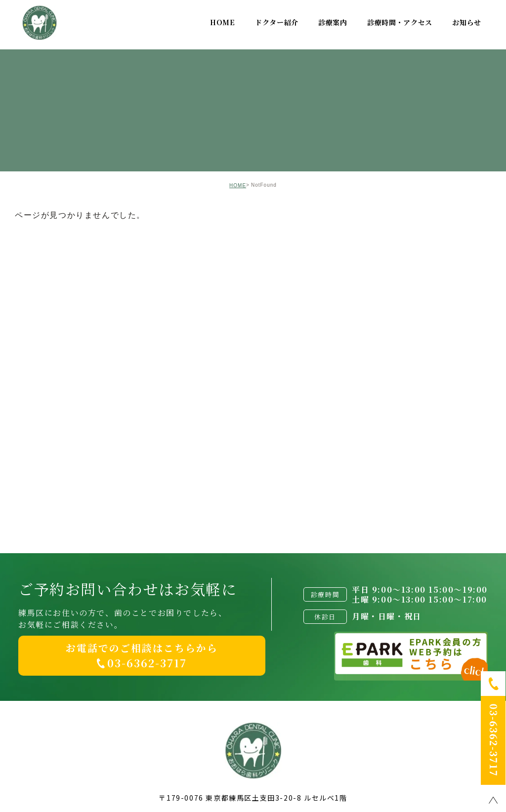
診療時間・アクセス (400, 22)
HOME (223, 22)
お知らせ (467, 22)
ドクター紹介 (277, 22)
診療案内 (333, 22)
